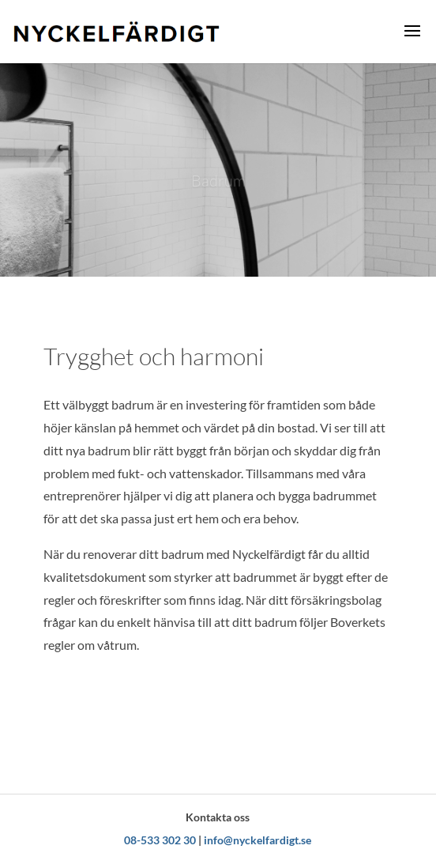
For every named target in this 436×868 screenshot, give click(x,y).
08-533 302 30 (160, 840)
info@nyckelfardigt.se (257, 840)
